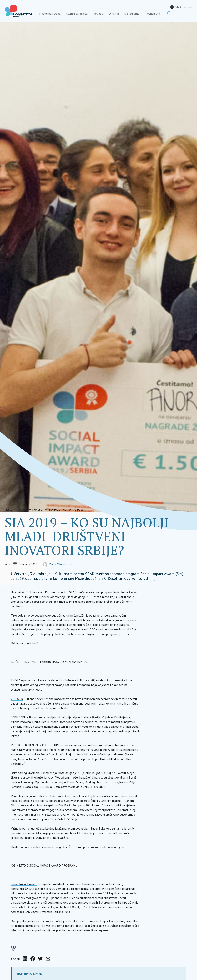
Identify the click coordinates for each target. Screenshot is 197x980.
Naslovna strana (50, 14)
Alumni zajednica (77, 14)
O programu (132, 14)
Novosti (98, 14)
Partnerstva (152, 14)
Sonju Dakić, (34, 833)
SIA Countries (184, 7)
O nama (114, 14)
